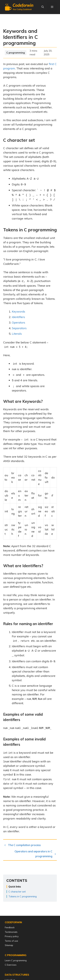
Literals (17, 334)
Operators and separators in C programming (33, 852)
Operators (18, 322)
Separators (19, 328)
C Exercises (11, 965)
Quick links (15, 885)
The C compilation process (24, 843)
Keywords (18, 311)
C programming (16, 55)
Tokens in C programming (23, 895)
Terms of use (11, 941)
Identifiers (18, 317)
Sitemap (9, 945)
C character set (17, 890)
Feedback (10, 927)
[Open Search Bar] (42, 7)
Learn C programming (16, 960)
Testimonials (11, 932)
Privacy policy (12, 936)
